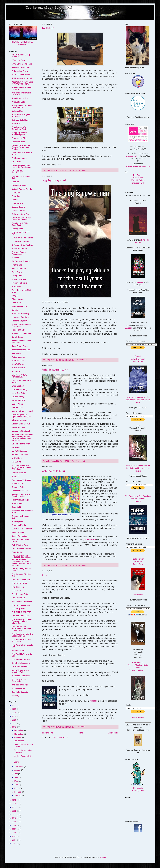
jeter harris (17, 353)
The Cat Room (18, 587)
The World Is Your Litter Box (22, 655)
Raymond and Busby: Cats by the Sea (21, 495)
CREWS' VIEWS (19, 211)
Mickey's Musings (20, 420)
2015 (14, 800)
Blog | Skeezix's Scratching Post (19, 128)
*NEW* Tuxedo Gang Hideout (21, 56)
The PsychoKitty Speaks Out (22, 646)
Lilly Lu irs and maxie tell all (21, 381)
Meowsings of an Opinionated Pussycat (21, 416)
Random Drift (18, 484)
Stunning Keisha (19, 525)
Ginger (15, 296)
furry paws (16, 287)
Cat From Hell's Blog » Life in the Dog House (22, 166)
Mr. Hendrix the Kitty (21, 444)
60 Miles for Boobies (21, 67)
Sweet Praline (18, 532)
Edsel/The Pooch (19, 249)
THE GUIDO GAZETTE (21, 612)
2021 (14, 709)
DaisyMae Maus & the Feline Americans (21, 219)
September (19, 767)
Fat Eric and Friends (21, 261)
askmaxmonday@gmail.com (138, 166)
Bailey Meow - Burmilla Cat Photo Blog (22, 106)
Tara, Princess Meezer (21, 549)
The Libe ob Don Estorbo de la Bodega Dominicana (21, 629)
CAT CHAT (16, 162)
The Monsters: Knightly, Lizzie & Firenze (22, 635)
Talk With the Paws (20, 545)
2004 (14, 840)
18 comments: (82, 360)
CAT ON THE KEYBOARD (17, 172)
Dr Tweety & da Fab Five (22, 245)
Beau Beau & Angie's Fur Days (21, 116)
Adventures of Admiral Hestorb (22, 88)
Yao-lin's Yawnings (20, 685)
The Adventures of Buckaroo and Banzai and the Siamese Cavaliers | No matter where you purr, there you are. (21, 561)
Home (80, 733)
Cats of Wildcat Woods (22, 189)
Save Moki (16, 507)
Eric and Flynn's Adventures (19, 253)
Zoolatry (15, 696)
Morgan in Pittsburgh (21, 431)
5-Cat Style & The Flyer (22, 64)
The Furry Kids (18, 609)
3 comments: (81, 727)
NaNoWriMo (90, 540)
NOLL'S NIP (17, 462)
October (18, 738)
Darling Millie (18, 229)
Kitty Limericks (18, 368)
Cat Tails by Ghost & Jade (21, 177)
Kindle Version (138, 559)
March (17, 788)
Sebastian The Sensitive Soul (22, 512)
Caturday (16, 196)
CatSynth (16, 193)
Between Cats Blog (20, 120)
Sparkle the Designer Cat (21, 517)
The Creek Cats (18, 598)
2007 (14, 829)
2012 (14, 811)
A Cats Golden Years (21, 75)
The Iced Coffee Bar (20, 616)
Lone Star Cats (18, 393)
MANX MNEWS (18, 400)
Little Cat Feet (18, 386)
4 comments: (81, 565)
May (16, 781)
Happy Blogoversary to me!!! (54, 180)
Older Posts (113, 733)
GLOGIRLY (16, 303)
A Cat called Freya (20, 71)
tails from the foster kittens (20, 541)
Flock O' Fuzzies (19, 269)
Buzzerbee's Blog (19, 138)
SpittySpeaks (18, 522)
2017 (14, 724)
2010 (14, 818)
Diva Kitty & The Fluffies (22, 238)
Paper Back (138, 564)
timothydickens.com (21, 663)
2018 (14, 720)
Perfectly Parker (19, 473)
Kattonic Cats (18, 361)
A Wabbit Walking (138, 180)
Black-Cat (16, 124)
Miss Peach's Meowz (21, 424)
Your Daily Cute (19, 688)
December (19, 730)
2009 (14, 822)
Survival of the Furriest (22, 529)
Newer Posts (48, 733)
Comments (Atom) (61, 737)
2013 (14, 807)
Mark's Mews (17, 404)
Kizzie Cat (16, 371)
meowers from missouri (22, 411)
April (16, 785)
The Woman (138, 175)
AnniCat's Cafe (18, 102)
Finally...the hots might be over (55, 369)
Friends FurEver (19, 279)
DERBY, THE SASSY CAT (21, 233)
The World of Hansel (21, 659)
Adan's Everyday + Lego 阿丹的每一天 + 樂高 (22, 83)
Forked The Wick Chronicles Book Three (138, 359)
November (19, 734)
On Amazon (138, 595)
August (18, 770)
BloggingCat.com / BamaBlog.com (20, 134)
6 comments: (81, 170)
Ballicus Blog (18, 111)
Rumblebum (17, 503)
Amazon (94, 701)
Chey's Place (17, 203)
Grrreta (15, 310)
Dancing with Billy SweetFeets (20, 224)
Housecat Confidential (22, 333)
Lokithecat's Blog (19, 390)
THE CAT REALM (19, 583)
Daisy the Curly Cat (20, 214)
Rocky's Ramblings (20, 500)
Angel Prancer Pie (20, 98)
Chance (15, 200)
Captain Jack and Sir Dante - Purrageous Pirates (21, 147)
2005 (14, 836)
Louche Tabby (18, 397)
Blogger (103, 857)
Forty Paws (17, 272)
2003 (14, 844)
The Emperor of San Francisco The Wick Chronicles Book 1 (138, 499)
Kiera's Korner (18, 364)
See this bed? (48, 28)
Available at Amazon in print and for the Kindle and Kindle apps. (138, 400)
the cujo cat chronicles (22, 601)
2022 (14, 705)
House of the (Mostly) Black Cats (21, 325)
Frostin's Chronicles (21, 283)
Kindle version (138, 718)
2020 (14, 713)
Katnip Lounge (18, 357)
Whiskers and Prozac (21, 676)
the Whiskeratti (18, 650)
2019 (14, 716)
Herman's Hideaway (20, 314)
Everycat (16, 258)
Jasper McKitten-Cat (21, 350)
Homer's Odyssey (20, 321)
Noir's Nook (17, 458)
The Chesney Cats (20, 594)
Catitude (15, 182)
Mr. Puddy (16, 447)
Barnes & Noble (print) (138, 670)
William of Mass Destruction (19, 680)
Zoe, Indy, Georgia (20, 692)
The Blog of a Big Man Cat (21, 575)
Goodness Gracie (19, 306)
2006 (14, 833)
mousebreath (132, 156)
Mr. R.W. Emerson (20, 451)
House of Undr (18, 330)
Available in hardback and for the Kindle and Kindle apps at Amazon (138, 468)
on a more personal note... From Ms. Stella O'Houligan (22, 467)
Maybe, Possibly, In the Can (54, 471)
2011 (14, 815)
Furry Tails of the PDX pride (21, 291)
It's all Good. (17, 337)
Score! (45, 575)
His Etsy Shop (138, 791)
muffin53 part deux (20, 455)
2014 (14, 804)
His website (138, 788)
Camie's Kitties (18, 142)
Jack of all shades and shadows (22, 342)
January (18, 796)
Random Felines (19, 487)
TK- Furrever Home (20, 667)
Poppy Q (16, 476)
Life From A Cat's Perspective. (19, 376)
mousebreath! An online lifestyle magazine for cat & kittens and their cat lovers (22, 437)
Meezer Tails (17, 408)
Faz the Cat (17, 265)
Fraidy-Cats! (17, 276)
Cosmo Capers (18, 207)
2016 (14, 727)
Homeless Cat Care (20, 317)
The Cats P (17, 591)
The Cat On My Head (21, 580)
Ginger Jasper (18, 299)
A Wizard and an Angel (22, 78)
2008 (14, 826)
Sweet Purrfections (20, 536)
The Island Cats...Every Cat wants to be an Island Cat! (22, 621)
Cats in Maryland (19, 185)
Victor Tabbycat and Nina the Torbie (20, 671)
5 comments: (81, 461)
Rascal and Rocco (20, 491)
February (18, 792)
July (16, 774)
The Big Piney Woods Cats (21, 570)
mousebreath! (138, 183)
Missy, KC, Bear (19, 427)
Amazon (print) (138, 662)
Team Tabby (17, 552)
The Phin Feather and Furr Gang (21, 640)
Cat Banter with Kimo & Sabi (22, 154)
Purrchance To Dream (21, 480)
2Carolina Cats (18, 60)
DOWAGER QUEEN (20, 241)
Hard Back (138, 561)
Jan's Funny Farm (20, 346)
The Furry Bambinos (21, 605)
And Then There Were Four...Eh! (21, 94)
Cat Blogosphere (19, 158)
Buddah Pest (138, 178)
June (17, 777)
